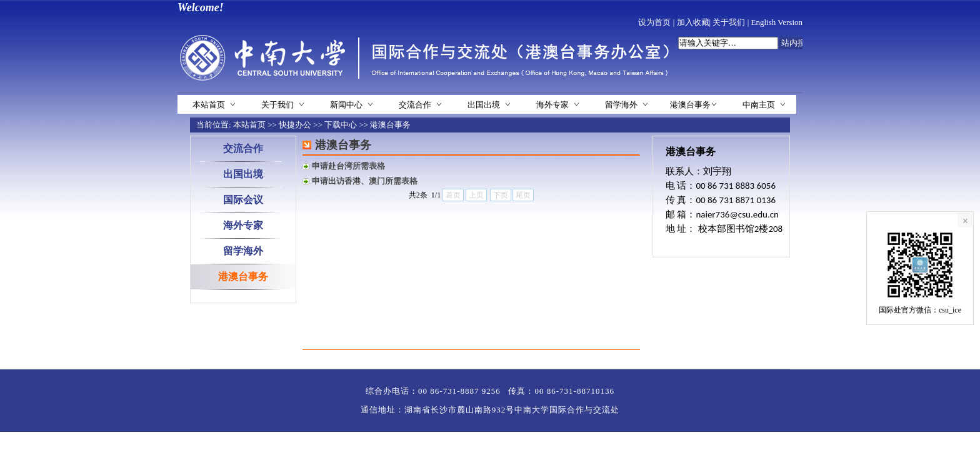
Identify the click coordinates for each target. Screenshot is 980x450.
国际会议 (243, 200)
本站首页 (209, 105)
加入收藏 (693, 22)
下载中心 (341, 125)
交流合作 (415, 105)
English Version (777, 22)
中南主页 (759, 105)
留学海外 (621, 105)
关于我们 (729, 22)
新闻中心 (346, 105)
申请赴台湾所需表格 (348, 166)
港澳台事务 (690, 105)
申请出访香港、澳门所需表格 (365, 181)
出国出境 (484, 105)
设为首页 (654, 22)
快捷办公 (295, 125)
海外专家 (552, 105)
